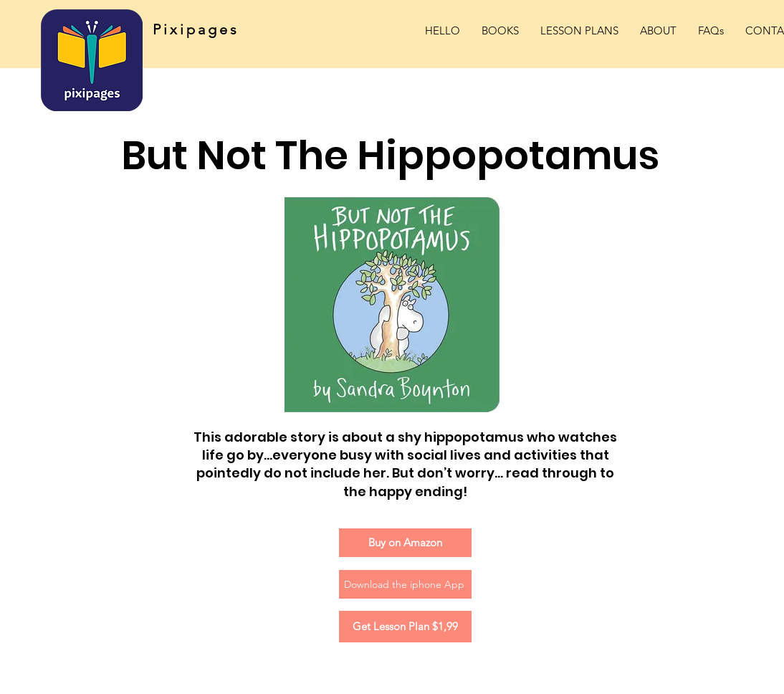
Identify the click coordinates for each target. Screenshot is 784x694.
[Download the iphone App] (405, 584)
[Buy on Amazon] (405, 543)
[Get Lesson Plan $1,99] (405, 627)
